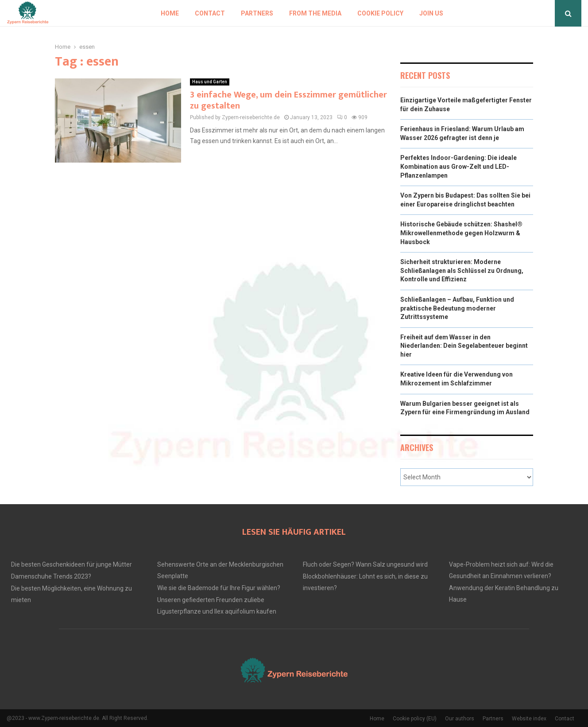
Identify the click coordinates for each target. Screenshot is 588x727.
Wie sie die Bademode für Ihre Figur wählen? (219, 588)
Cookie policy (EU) (415, 719)
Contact (210, 13)
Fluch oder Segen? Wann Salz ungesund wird (365, 564)
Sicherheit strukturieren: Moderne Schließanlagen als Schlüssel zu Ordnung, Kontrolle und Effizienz (462, 270)
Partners (257, 13)
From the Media (315, 13)
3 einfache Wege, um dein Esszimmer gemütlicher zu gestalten (288, 100)
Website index (529, 719)
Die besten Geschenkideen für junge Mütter (72, 564)
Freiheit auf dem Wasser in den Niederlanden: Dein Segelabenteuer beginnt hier (464, 346)
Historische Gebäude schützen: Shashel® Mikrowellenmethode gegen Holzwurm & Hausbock (461, 233)
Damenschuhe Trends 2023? (51, 576)
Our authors (460, 719)
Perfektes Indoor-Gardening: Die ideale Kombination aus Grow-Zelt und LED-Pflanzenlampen (458, 166)
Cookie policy (380, 13)
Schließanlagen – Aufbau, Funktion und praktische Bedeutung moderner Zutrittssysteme (457, 308)
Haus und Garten (210, 82)
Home (170, 13)
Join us (431, 13)
